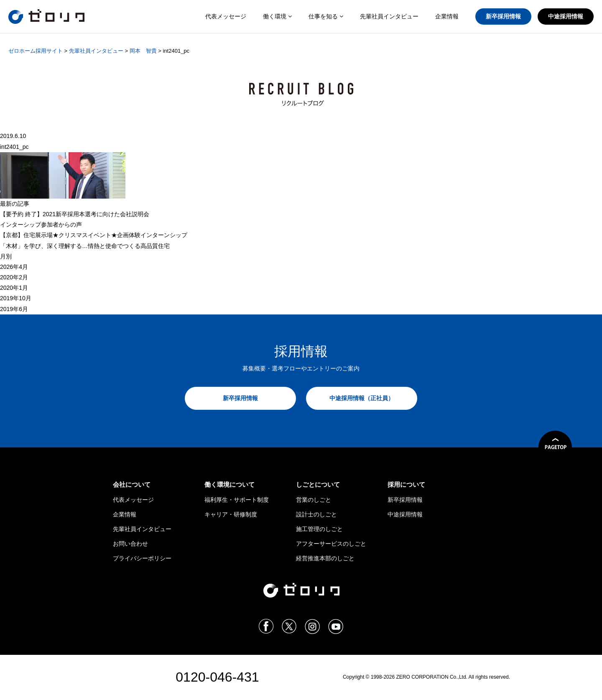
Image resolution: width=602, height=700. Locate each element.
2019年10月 (16, 298)
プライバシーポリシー (142, 558)
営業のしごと (314, 500)
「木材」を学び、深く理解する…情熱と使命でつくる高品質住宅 (85, 246)
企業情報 (447, 16)
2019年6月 (14, 309)
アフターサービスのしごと (331, 544)
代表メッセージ (226, 16)
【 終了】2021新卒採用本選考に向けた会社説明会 (75, 214)
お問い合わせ (130, 544)
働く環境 (277, 16)
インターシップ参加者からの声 (41, 225)
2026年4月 (14, 267)
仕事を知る (326, 16)
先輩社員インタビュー (389, 16)
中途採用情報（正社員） (362, 398)
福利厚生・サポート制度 (237, 500)
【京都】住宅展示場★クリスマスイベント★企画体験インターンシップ (94, 235)
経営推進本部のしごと (325, 558)
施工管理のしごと (319, 529)
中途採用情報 (566, 16)
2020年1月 (14, 288)
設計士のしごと (316, 514)
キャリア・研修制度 (231, 514)
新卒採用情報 (503, 16)
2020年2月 (14, 277)
